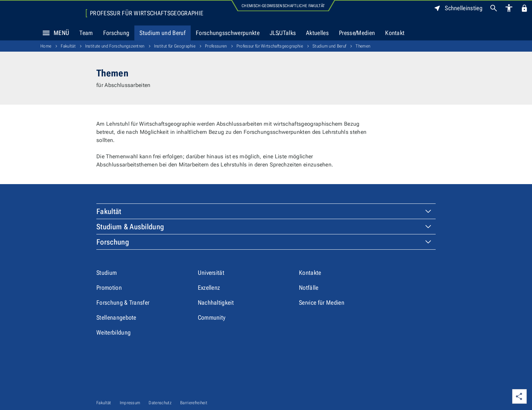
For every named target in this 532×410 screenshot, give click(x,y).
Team (86, 33)
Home (46, 46)
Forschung (116, 33)
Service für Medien (322, 302)
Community (212, 317)
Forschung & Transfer (123, 302)
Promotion (109, 288)
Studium (107, 273)
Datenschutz (160, 403)
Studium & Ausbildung (130, 227)
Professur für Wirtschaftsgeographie (147, 13)
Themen (363, 46)
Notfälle (309, 288)
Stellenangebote (116, 317)
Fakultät (68, 46)
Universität (211, 273)
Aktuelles (317, 33)
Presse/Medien (357, 33)
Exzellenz (209, 288)
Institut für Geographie (175, 46)
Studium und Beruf (162, 33)
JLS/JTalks (283, 33)
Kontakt (395, 33)
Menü (54, 33)
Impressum (130, 403)
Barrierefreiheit (194, 403)
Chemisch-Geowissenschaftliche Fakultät (283, 6)
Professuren (216, 46)
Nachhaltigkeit (216, 302)
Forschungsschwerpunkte (228, 33)
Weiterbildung (113, 332)
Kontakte (310, 273)
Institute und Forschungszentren (115, 46)
